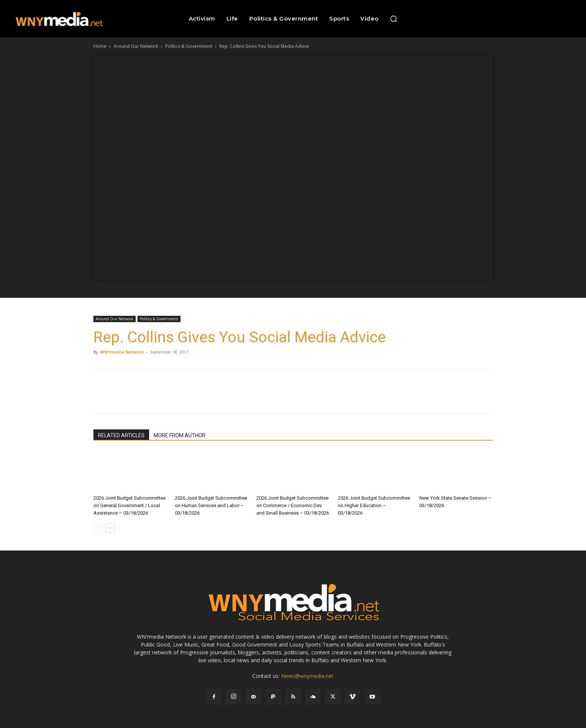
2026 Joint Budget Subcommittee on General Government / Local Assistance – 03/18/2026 (129, 505)
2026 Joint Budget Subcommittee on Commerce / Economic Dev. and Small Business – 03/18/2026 (293, 505)
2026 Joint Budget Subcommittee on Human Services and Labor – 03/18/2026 (211, 505)
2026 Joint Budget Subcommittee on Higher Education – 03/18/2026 (374, 505)
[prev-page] (98, 528)
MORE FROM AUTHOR (180, 435)
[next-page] (110, 528)
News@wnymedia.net (307, 676)
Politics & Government (189, 46)
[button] (394, 19)
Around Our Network (136, 46)
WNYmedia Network (122, 352)
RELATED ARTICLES (121, 435)
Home (100, 46)
